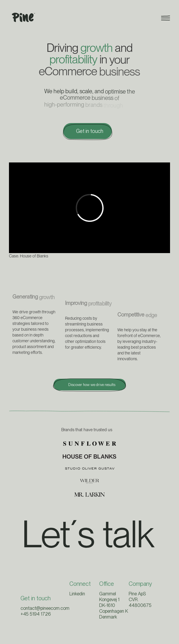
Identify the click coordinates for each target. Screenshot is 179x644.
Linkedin (77, 594)
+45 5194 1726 (36, 614)
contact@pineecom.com (45, 608)
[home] (22, 18)
